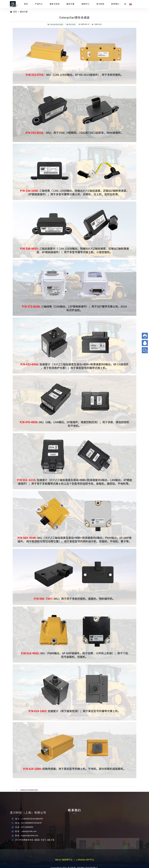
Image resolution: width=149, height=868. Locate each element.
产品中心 (39, 4)
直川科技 (100, 4)
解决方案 (71, 4)
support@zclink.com (30, 836)
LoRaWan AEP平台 (85, 861)
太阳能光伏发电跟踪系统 (29, 790)
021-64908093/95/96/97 (31, 823)
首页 (26, 4)
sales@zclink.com (29, 831)
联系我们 (115, 4)
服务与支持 (55, 4)
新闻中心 (85, 4)
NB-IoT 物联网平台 (64, 861)
